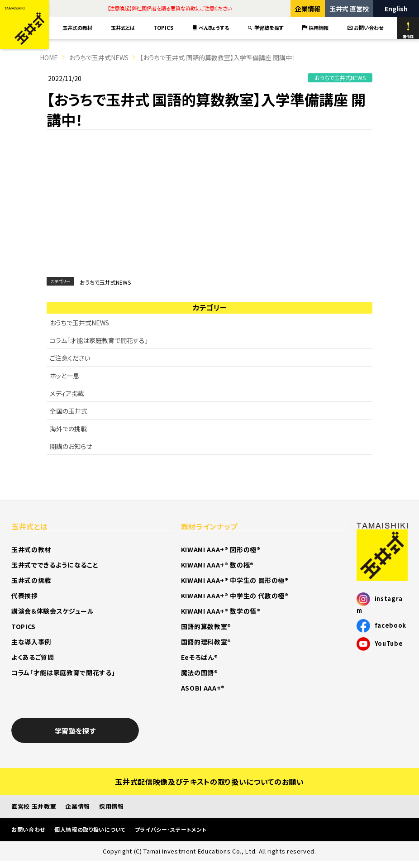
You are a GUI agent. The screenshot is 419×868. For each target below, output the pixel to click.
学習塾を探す (265, 28)
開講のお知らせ (71, 446)
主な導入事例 (31, 642)
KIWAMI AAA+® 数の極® (217, 565)
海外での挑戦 (68, 429)
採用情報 (315, 28)
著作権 (408, 30)
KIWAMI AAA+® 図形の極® (221, 549)
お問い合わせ (365, 28)
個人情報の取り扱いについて (90, 829)
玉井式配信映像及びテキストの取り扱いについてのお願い (209, 782)
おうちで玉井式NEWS (99, 57)
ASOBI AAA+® (203, 688)
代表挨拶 (25, 596)
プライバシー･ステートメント (171, 829)
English (396, 9)
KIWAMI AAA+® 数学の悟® (221, 611)
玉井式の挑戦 (31, 580)
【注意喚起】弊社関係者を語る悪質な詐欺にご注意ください (169, 8)
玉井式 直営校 (349, 9)
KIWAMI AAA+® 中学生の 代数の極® (235, 596)
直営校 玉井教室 (34, 806)
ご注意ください (70, 358)
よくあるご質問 (33, 657)
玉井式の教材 (77, 28)
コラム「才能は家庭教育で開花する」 (99, 340)
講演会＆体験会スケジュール (53, 611)
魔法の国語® (200, 672)
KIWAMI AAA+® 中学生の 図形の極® (235, 580)
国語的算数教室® (206, 626)
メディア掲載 (67, 393)
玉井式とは (123, 28)
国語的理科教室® (206, 642)
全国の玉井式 (69, 411)
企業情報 (308, 9)
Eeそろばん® (200, 657)
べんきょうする (211, 28)
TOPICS (163, 28)
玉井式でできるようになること (55, 565)
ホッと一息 (64, 376)
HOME (49, 57)
